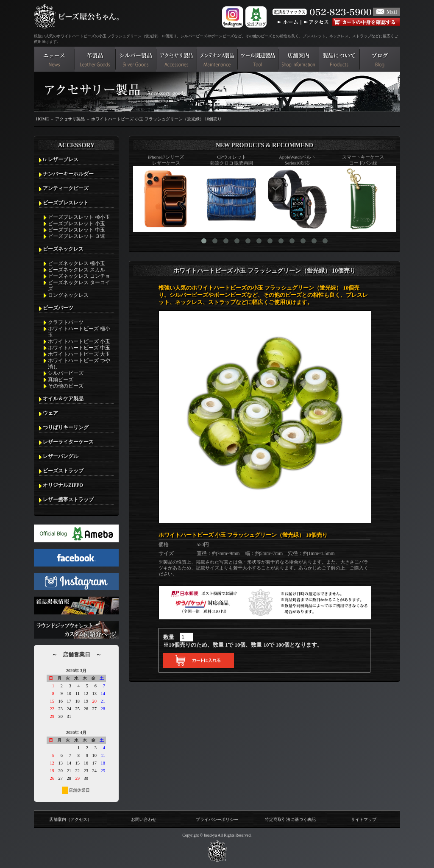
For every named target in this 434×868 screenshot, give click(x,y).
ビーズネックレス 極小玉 (77, 263)
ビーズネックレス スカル (77, 270)
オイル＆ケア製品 (63, 399)
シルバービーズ (66, 373)
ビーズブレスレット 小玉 (77, 223)
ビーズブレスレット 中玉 (77, 230)
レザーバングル (61, 456)
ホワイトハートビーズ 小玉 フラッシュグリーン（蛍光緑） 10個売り (156, 119)
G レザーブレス (61, 159)
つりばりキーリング (66, 427)
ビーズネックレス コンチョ (79, 276)
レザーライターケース (68, 442)
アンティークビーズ (66, 188)
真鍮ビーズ (61, 380)
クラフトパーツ (66, 322)
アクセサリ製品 (70, 119)
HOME (42, 119)
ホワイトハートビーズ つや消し (79, 364)
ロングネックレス (68, 295)
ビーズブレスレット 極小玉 (79, 217)
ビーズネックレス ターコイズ (79, 286)
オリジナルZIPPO (63, 485)
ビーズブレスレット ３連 (77, 236)
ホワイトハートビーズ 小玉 (79, 341)
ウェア (50, 413)
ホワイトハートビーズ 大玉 (79, 354)
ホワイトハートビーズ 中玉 (79, 348)
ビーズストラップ (63, 471)
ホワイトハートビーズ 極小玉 (79, 332)
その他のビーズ (66, 386)
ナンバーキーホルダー (68, 174)
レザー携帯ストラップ (68, 500)
